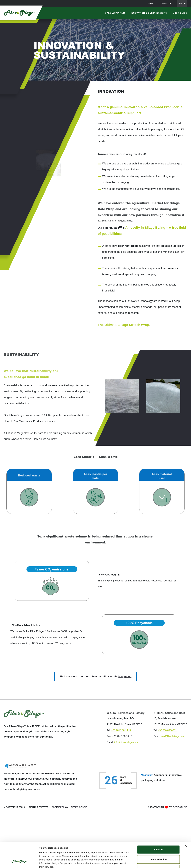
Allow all (159, 828)
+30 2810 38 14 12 (121, 730)
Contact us (166, 3)
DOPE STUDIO (180, 807)
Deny (159, 847)
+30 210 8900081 (167, 730)
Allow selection (158, 838)
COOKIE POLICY (60, 807)
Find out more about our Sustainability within (95, 676)
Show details (157, 862)
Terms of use (79, 807)
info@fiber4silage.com (126, 742)
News (151, 3)
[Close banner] (186, 824)
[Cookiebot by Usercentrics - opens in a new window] (19, 862)
